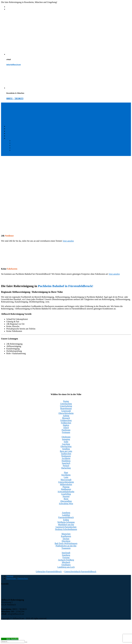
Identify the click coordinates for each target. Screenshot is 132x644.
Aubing (66, 416)
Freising (66, 557)
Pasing (66, 401)
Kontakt (10, 129)
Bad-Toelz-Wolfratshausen (66, 543)
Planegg (66, 487)
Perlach (66, 466)
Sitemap (10, 576)
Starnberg (66, 555)
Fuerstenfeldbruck (66, 517)
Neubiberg (66, 461)
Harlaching (66, 468)
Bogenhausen (66, 408)
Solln (66, 442)
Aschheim (66, 458)
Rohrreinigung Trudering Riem (25, 143)
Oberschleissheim (66, 413)
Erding (66, 520)
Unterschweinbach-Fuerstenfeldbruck (80, 572)
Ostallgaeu (66, 565)
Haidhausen (66, 489)
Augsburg (66, 513)
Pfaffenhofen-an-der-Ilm (66, 546)
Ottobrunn (66, 437)
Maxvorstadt (66, 480)
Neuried (66, 496)
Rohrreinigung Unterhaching (24, 145)
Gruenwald (66, 411)
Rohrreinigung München (22, 141)
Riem (66, 499)
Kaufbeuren (66, 536)
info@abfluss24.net (14, 64)
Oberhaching (66, 446)
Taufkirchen (66, 454)
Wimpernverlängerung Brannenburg (27, 150)
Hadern (66, 425)
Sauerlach (66, 463)
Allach (66, 428)
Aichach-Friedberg (66, 560)
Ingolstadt (66, 553)
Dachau (66, 539)
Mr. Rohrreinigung (20, 148)
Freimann (66, 432)
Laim (66, 477)
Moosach (66, 418)
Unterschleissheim (66, 482)
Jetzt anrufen (68, 241)
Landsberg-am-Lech (66, 567)
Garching (66, 444)
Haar (66, 472)
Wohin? (10, 138)
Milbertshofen (66, 484)
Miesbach (66, 562)
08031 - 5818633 (15, 98)
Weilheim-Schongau (66, 522)
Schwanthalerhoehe (66, 492)
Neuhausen (66, 456)
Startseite (10, 126)
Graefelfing (66, 494)
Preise (9, 133)
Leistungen (11, 131)
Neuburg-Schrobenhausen (66, 529)
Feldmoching (66, 420)
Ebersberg (66, 541)
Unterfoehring (66, 406)
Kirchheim (66, 475)
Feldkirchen (66, 423)
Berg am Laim (66, 451)
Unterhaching (66, 404)
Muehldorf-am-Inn (66, 525)
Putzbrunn (66, 430)
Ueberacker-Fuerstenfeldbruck (49, 572)
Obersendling (66, 501)
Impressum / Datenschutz (17, 578)
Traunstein (66, 548)
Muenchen (66, 534)
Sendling (66, 449)
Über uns (10, 136)
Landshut (66, 515)
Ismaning (66, 439)
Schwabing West (66, 504)
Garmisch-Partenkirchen (66, 527)
